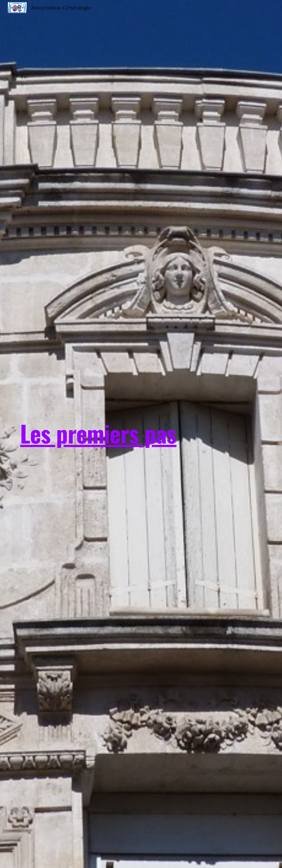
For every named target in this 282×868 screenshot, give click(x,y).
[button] (141, 858)
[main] (98, 434)
